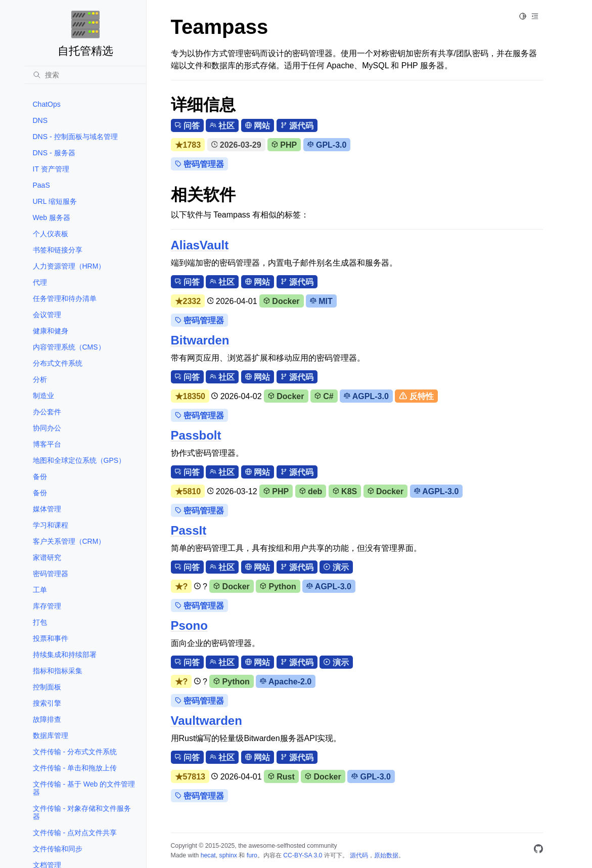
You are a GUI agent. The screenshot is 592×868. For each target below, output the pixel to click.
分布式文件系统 (58, 363)
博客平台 (47, 444)
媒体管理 (47, 509)
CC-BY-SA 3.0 (303, 855)
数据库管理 (51, 735)
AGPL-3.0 (366, 396)
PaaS (41, 185)
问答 (187, 126)
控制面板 (47, 687)
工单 (40, 590)
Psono (189, 625)
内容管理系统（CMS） (69, 347)
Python (278, 587)
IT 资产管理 (51, 169)
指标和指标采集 (58, 671)
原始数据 (386, 855)
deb (311, 491)
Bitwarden (200, 340)
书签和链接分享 (58, 250)
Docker (282, 301)
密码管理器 (51, 574)
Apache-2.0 (286, 682)
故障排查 (47, 719)
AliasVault (200, 245)
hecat (208, 855)
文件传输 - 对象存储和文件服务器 (82, 812)
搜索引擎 (47, 703)
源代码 (297, 126)
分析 (40, 379)
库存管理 (47, 606)
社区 (222, 126)
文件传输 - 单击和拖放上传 (75, 768)
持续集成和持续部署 (65, 655)
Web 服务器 (52, 218)
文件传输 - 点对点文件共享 (75, 833)
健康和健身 (51, 331)
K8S (345, 491)
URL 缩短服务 (55, 201)
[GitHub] (538, 851)
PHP (284, 145)
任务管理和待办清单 (65, 298)
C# (324, 396)
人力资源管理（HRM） (69, 266)
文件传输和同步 (58, 849)
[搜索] (85, 75)
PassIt (189, 530)
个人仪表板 (51, 234)
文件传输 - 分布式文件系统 (75, 752)
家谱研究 (47, 557)
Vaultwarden (207, 721)
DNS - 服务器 (54, 153)
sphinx (228, 855)
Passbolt (196, 435)
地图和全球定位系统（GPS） (79, 460)
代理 (40, 282)
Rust (281, 777)
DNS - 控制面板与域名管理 (75, 137)
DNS (40, 120)
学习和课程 (51, 525)
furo (252, 855)
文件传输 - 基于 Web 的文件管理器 (84, 788)
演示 (336, 567)
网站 (258, 126)
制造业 (43, 396)
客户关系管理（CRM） (69, 541)
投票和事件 (51, 638)
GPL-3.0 (327, 145)
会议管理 (47, 315)
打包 (40, 622)
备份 (40, 476)
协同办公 (47, 428)
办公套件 (47, 412)
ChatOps (47, 104)
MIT (321, 301)
